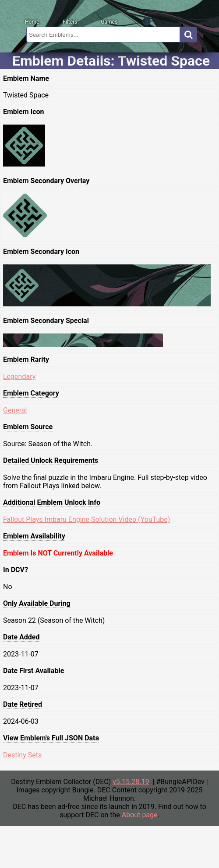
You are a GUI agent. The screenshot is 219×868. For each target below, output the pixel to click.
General (15, 410)
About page (140, 815)
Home (32, 22)
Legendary (19, 377)
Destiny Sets (22, 755)
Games (109, 22)
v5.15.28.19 (131, 782)
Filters (70, 22)
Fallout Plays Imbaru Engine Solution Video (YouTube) (87, 519)
